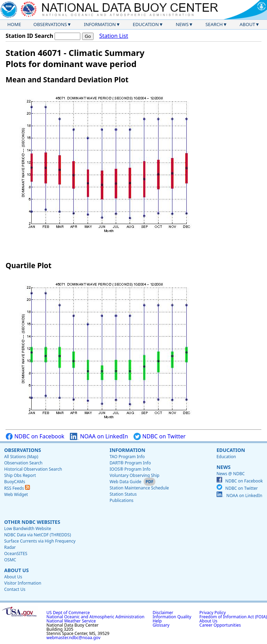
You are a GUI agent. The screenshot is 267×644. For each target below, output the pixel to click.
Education (146, 24)
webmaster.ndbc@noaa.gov (74, 638)
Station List (114, 36)
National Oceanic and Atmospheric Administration (96, 617)
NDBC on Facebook (35, 436)
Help (157, 621)
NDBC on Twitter (160, 436)
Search (214, 24)
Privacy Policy (213, 613)
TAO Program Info (127, 457)
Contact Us (15, 589)
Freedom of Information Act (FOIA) (233, 617)
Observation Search (23, 463)
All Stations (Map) (21, 457)
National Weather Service (71, 621)
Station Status (123, 494)
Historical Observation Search (33, 469)
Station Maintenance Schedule (139, 488)
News (182, 24)
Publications (122, 500)
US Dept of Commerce (68, 613)
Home (14, 24)
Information (100, 24)
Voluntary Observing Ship (134, 475)
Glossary (161, 625)
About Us (17, 570)
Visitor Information (23, 583)
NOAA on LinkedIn (99, 436)
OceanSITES (16, 554)
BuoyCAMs (15, 482)
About (247, 24)
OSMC (10, 560)
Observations (50, 24)
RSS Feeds (17, 488)
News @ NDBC (231, 474)
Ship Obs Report (20, 475)
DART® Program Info (130, 463)
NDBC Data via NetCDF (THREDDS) (38, 535)
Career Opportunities (220, 625)
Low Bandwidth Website (28, 529)
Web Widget (16, 494)
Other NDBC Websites (32, 522)
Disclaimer (163, 613)
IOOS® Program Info (130, 469)
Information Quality (172, 617)
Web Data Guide (125, 482)
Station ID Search (29, 36)
